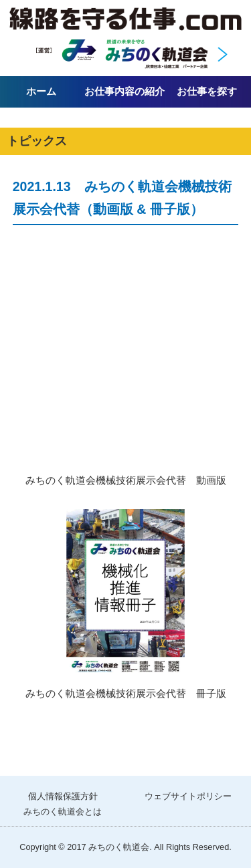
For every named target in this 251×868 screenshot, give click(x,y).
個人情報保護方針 (63, 796)
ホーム (41, 91)
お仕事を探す (207, 91)
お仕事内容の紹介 (124, 91)
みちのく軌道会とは (63, 812)
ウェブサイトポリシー (188, 796)
